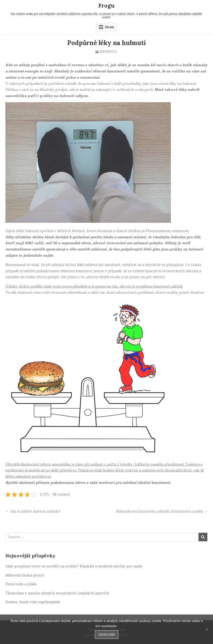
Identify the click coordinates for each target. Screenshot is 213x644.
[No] (207, 629)
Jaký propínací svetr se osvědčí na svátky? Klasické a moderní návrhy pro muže (74, 566)
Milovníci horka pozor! (25, 575)
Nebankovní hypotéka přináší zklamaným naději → (162, 511)
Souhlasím (107, 634)
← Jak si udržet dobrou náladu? (33, 511)
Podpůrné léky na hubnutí (106, 43)
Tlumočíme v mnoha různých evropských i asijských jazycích (57, 593)
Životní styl (109, 52)
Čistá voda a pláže (21, 584)
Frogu (106, 5)
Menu (109, 27)
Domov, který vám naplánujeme (33, 602)
